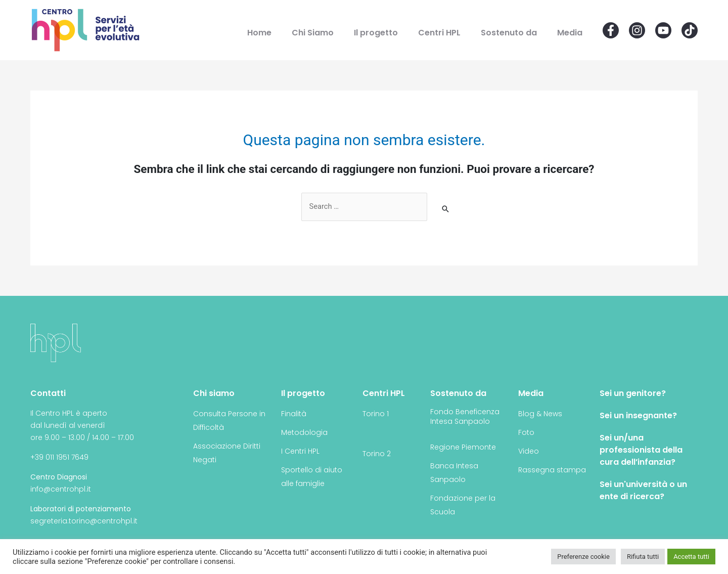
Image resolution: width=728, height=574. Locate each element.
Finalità (294, 414)
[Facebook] (611, 30)
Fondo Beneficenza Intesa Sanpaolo (465, 417)
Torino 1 (376, 414)
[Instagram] (637, 30)
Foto (526, 433)
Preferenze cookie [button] (583, 557)
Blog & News (540, 414)
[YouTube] (663, 30)
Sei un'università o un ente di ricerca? (643, 491)
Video (529, 452)
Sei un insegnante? (638, 416)
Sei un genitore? (633, 394)
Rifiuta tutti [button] (643, 557)
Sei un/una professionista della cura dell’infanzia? (641, 450)
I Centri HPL (300, 452)
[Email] (690, 30)
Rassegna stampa (552, 470)
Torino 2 (377, 454)
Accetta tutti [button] (691, 557)
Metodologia (304, 433)
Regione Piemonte (463, 448)
